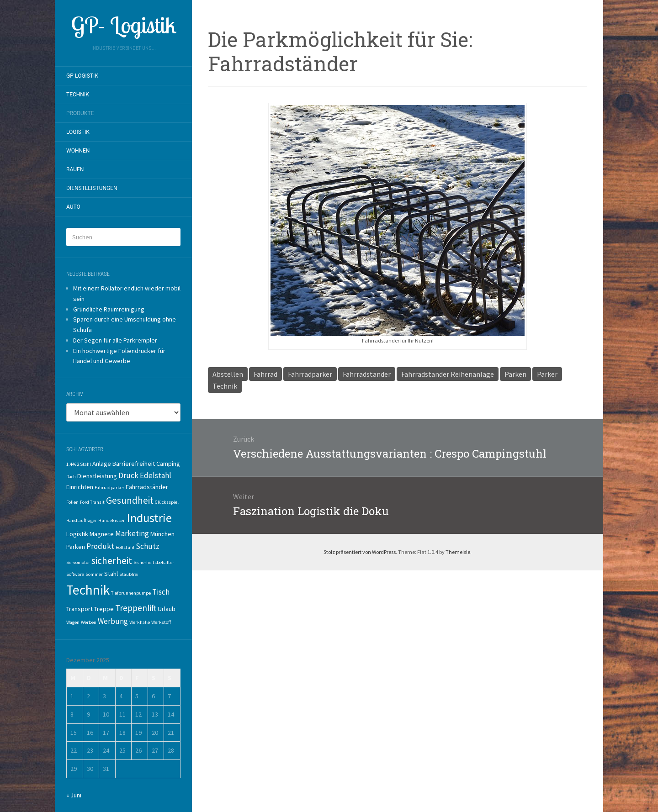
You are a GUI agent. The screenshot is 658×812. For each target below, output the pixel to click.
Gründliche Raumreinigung (109, 309)
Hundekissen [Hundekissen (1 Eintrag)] (112, 520)
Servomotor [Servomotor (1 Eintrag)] (78, 562)
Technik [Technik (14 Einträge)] (88, 590)
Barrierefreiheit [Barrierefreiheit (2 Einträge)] (134, 464)
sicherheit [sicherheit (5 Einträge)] (112, 561)
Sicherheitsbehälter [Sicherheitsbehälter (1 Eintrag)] (154, 562)
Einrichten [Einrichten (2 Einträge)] (80, 487)
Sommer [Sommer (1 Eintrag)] (94, 574)
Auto (73, 207)
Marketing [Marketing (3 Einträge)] (132, 533)
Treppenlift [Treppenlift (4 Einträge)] (136, 608)
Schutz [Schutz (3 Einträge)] (148, 546)
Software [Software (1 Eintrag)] (75, 574)
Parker (547, 374)
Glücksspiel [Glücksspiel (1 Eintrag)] (167, 502)
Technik (78, 95)
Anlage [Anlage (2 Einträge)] (102, 464)
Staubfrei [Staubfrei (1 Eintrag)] (129, 574)
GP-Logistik (82, 76)
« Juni (74, 795)
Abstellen (228, 374)
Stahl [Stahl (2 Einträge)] (111, 574)
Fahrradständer (367, 374)
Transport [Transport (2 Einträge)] (80, 609)
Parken (515, 374)
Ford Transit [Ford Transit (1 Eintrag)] (92, 502)
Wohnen (78, 151)
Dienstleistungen (92, 188)
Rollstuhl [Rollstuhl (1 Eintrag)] (125, 547)
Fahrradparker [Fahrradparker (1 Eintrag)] (109, 488)
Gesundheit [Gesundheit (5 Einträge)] (130, 500)
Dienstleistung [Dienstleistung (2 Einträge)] (97, 476)
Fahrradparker (310, 374)
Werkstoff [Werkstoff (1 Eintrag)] (161, 622)
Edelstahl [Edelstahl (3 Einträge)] (156, 475)
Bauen (75, 169)
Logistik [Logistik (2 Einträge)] (77, 534)
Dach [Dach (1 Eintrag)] (71, 477)
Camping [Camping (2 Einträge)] (168, 464)
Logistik (78, 132)
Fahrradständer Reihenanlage (448, 374)
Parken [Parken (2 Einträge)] (76, 547)
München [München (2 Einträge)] (162, 534)
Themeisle (458, 552)
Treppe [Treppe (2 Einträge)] (104, 609)
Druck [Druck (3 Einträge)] (128, 475)
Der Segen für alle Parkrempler (115, 340)
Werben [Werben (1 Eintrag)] (89, 622)
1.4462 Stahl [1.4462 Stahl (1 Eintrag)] (79, 464)
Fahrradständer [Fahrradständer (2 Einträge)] (147, 487)
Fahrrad (265, 374)
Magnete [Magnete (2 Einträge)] (102, 534)
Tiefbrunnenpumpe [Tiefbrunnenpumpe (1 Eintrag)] (131, 593)
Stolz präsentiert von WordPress (360, 552)
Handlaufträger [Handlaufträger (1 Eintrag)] (82, 520)
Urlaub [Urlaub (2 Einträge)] (167, 609)
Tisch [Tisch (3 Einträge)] (161, 592)
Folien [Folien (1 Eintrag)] (72, 502)
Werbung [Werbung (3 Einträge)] (113, 621)
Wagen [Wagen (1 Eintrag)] (73, 622)
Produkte (80, 113)
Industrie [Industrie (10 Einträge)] (149, 518)
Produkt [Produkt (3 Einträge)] (100, 546)
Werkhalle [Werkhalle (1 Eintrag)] (140, 622)
